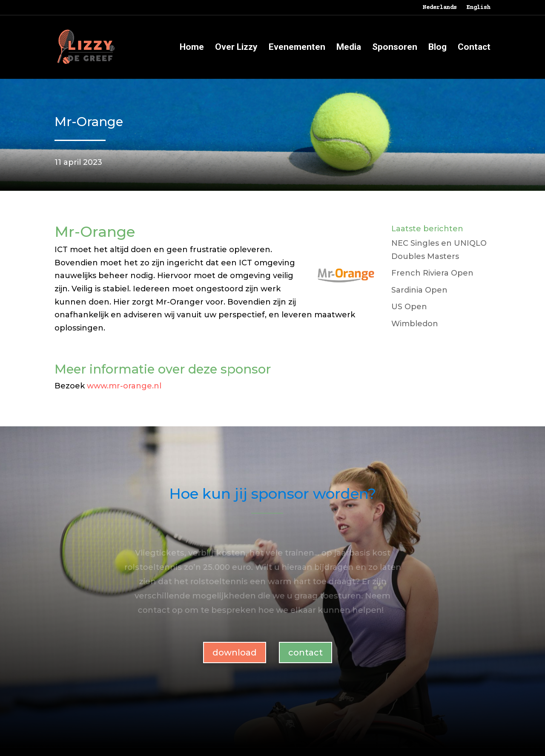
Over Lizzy (236, 48)
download (235, 653)
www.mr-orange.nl (124, 386)
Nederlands (440, 8)
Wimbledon (415, 324)
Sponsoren (395, 48)
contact (305, 653)
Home (192, 48)
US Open (409, 307)
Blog (437, 48)
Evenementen (297, 48)
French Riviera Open (432, 273)
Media (349, 48)
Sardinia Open (419, 290)
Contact (474, 48)
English (479, 8)
